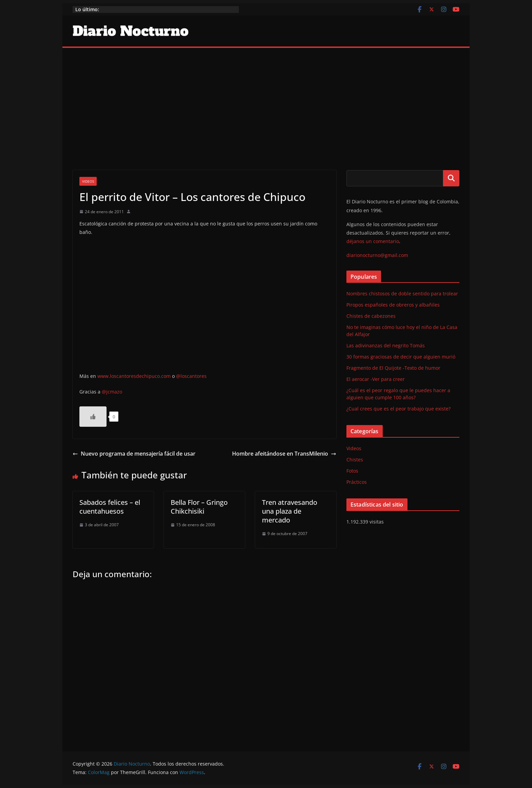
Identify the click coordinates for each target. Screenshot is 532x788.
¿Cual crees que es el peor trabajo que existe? (398, 409)
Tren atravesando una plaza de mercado (290, 511)
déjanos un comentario (373, 241)
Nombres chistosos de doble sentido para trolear (402, 294)
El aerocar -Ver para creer (376, 379)
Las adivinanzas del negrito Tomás (386, 345)
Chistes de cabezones (371, 316)
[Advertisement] (266, 99)
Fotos (352, 471)
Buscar (451, 178)
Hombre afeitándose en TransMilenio (284, 454)
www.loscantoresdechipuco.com (134, 376)
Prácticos (357, 482)
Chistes (355, 460)
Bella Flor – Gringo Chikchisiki (199, 507)
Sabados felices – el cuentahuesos (110, 507)
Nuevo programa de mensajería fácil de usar (134, 454)
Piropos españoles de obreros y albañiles (393, 305)
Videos (88, 181)
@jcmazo (112, 392)
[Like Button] (93, 417)
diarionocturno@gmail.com (377, 255)
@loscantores (191, 376)
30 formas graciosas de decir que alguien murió (401, 357)
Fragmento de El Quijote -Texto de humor (393, 368)
